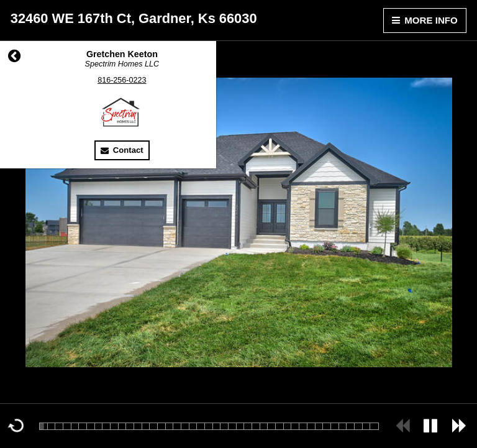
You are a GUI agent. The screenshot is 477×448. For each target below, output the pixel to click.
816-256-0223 (122, 80)
